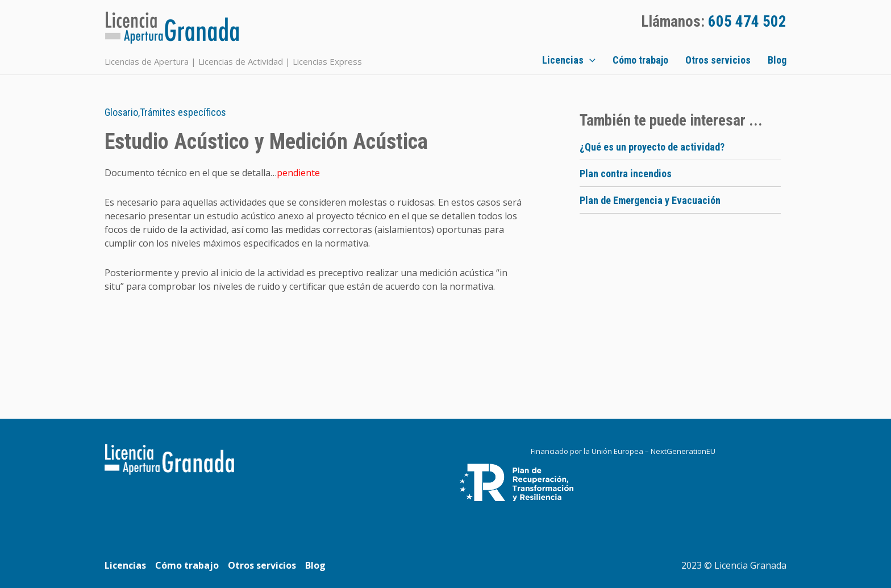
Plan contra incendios (626, 174)
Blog (777, 60)
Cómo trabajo (640, 60)
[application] (590, 60)
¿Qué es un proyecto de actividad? (652, 147)
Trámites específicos (183, 112)
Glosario (121, 112)
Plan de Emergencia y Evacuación (650, 200)
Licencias (569, 60)
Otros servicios (718, 60)
